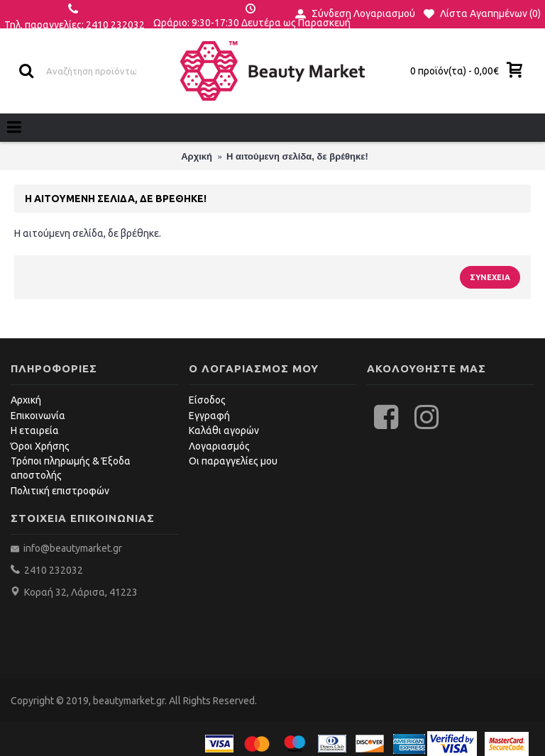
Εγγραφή (209, 416)
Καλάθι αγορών (224, 430)
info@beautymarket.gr (72, 548)
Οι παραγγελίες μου (233, 461)
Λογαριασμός (219, 446)
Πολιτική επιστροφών (60, 491)
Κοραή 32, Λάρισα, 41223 (81, 592)
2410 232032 (54, 570)
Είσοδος (207, 400)
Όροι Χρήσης (40, 446)
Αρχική (26, 400)
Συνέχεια (490, 277)
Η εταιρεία (35, 430)
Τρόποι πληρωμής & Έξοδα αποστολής (71, 468)
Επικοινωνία (38, 416)
